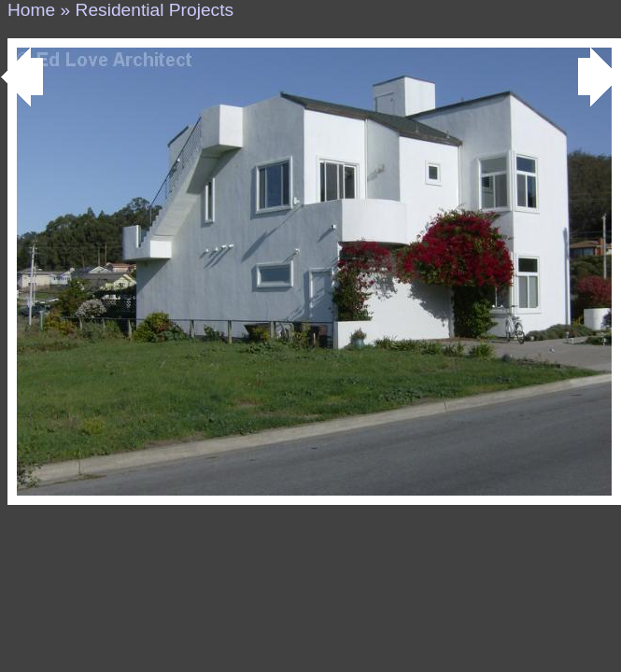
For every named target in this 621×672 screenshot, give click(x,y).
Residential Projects (155, 10)
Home (31, 10)
